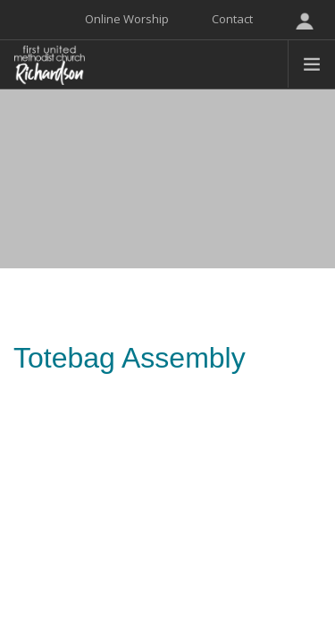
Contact (232, 19)
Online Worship (127, 19)
